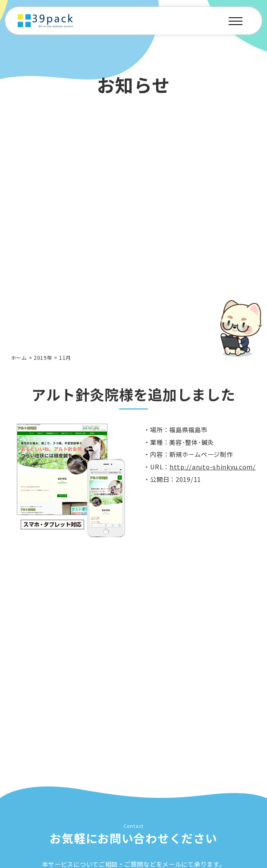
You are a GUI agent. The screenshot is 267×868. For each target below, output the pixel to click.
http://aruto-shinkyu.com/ (213, 469)
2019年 (43, 357)
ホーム (19, 357)
